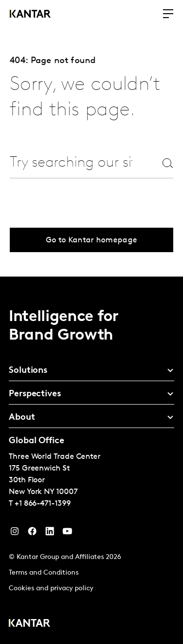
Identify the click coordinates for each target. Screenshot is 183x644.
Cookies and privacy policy (51, 589)
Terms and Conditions (44, 573)
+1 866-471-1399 (43, 504)
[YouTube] (50, 534)
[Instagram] (15, 534)
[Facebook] (32, 534)
